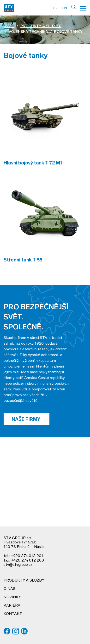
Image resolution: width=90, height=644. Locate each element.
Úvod (9, 26)
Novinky (12, 597)
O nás (9, 589)
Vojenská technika (28, 32)
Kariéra (12, 606)
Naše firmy (27, 420)
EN (64, 8)
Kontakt (13, 614)
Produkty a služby (41, 26)
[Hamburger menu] (83, 8)
